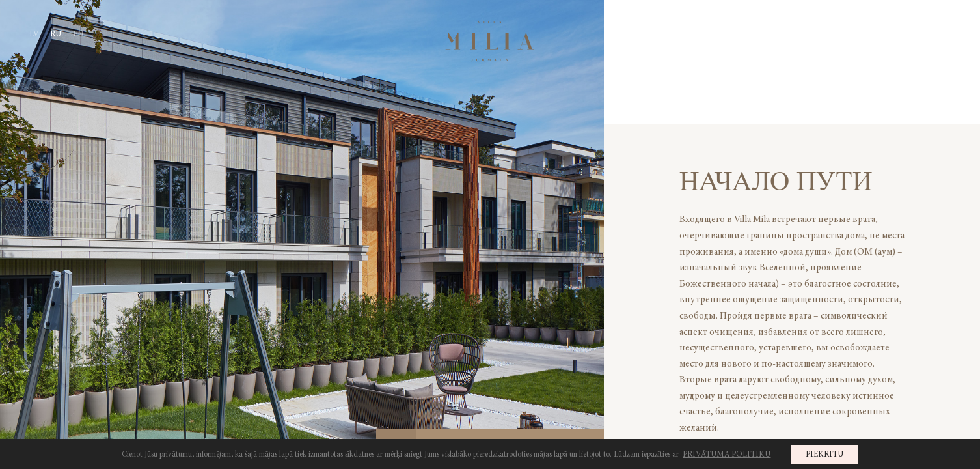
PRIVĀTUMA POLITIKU (727, 454)
